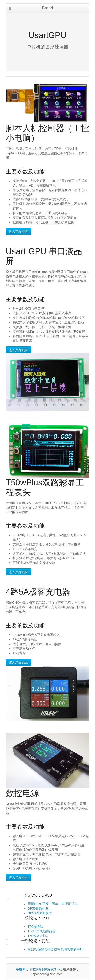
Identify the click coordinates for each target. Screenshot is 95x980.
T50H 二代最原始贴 (42, 931)
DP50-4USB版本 (40, 913)
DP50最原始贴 (38, 908)
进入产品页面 (18, 231)
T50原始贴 (35, 927)
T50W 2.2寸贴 (38, 936)
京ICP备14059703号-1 (40, 969)
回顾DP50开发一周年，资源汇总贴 (53, 904)
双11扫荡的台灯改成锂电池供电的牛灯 (55, 949)
